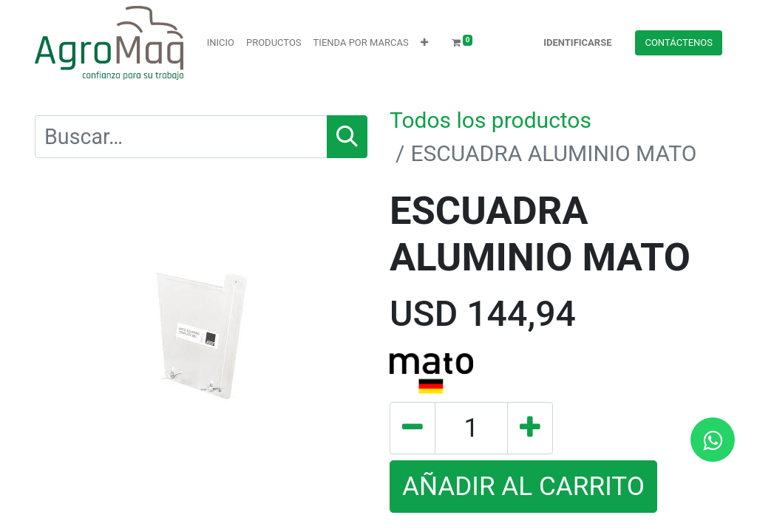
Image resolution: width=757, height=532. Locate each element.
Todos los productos (490, 120)
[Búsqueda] (347, 136)
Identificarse (577, 42)
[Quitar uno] (413, 428)
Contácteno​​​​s (679, 42)
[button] (424, 43)
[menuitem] (221, 43)
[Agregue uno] (530, 428)
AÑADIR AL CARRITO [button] (523, 486)
